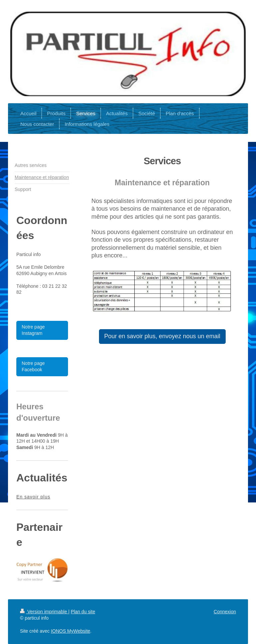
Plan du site (83, 612)
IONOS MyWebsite (71, 631)
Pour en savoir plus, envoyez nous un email (162, 336)
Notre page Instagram (33, 330)
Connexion (225, 612)
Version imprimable (44, 612)
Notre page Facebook (33, 367)
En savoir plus (33, 497)
